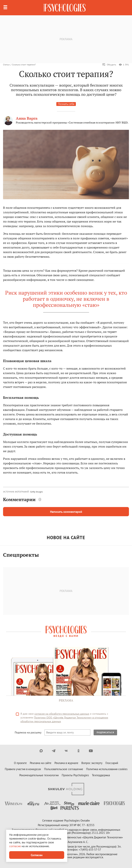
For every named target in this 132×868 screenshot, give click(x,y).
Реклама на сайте (41, 763)
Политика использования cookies (107, 769)
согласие (15, 846)
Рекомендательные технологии (39, 775)
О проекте (20, 763)
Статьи (6, 65)
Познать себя (66, 104)
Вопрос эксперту (92, 763)
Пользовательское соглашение (64, 769)
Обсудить (109, 65)
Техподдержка (101, 775)
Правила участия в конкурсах (23, 769)
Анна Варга (27, 118)
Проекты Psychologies (75, 775)
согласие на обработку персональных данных (62, 714)
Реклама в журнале (66, 763)
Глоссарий (112, 763)
